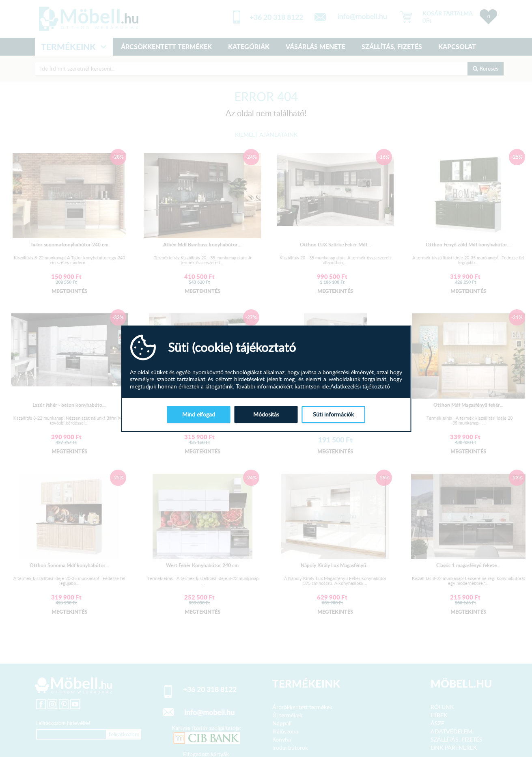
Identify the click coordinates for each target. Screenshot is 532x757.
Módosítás (266, 414)
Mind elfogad (199, 414)
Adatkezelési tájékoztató (360, 386)
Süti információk (333, 414)
